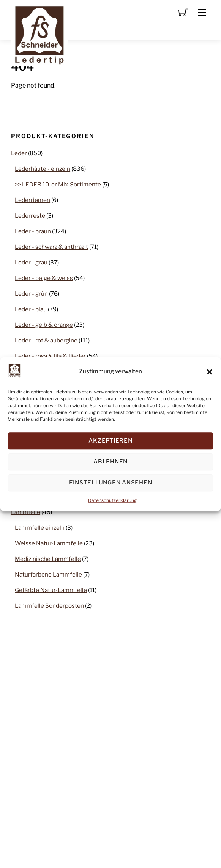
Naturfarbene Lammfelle (48, 574)
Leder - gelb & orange (44, 325)
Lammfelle (26, 512)
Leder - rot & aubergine (46, 340)
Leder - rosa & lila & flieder (50, 356)
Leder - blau (31, 309)
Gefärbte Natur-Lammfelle (51, 590)
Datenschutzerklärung (112, 500)
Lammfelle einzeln (40, 528)
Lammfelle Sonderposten (49, 606)
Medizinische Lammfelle (48, 559)
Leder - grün (31, 294)
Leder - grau (31, 262)
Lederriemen (32, 200)
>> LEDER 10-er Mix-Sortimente (58, 184)
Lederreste (30, 216)
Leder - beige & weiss (44, 278)
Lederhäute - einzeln (43, 169)
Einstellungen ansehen (111, 483)
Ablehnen (110, 462)
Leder (19, 153)
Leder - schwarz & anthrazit (51, 247)
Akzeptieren (110, 441)
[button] (210, 372)
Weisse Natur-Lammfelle (49, 543)
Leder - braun (33, 231)
